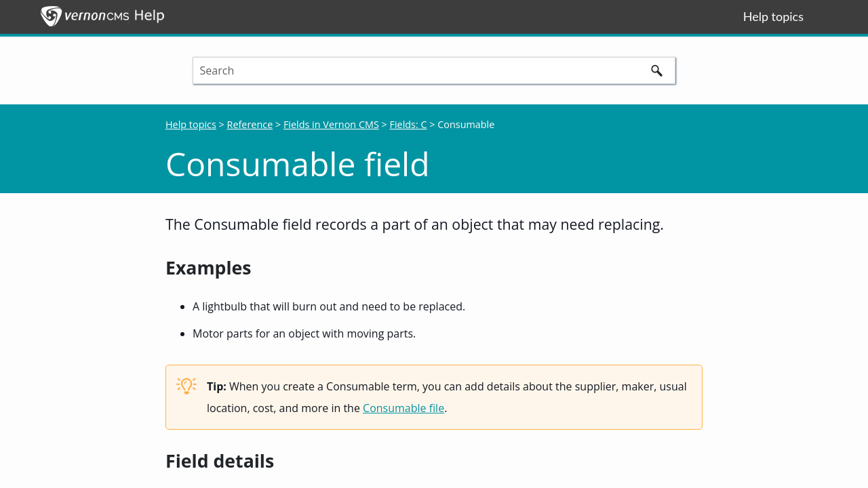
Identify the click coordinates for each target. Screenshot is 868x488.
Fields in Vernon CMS (331, 124)
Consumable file (403, 408)
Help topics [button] (773, 16)
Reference (250, 124)
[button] (656, 70)
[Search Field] (434, 70)
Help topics (191, 124)
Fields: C (409, 124)
